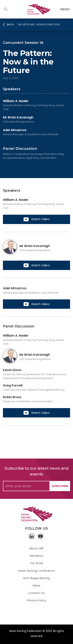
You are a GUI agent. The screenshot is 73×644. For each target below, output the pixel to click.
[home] (37, 9)
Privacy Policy (36, 600)
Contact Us (36, 593)
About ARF (37, 548)
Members (37, 556)
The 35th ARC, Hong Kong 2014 (39, 24)
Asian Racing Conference (36, 571)
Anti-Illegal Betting (36, 578)
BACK (11, 24)
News (37, 586)
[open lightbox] (36, 219)
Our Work (37, 563)
